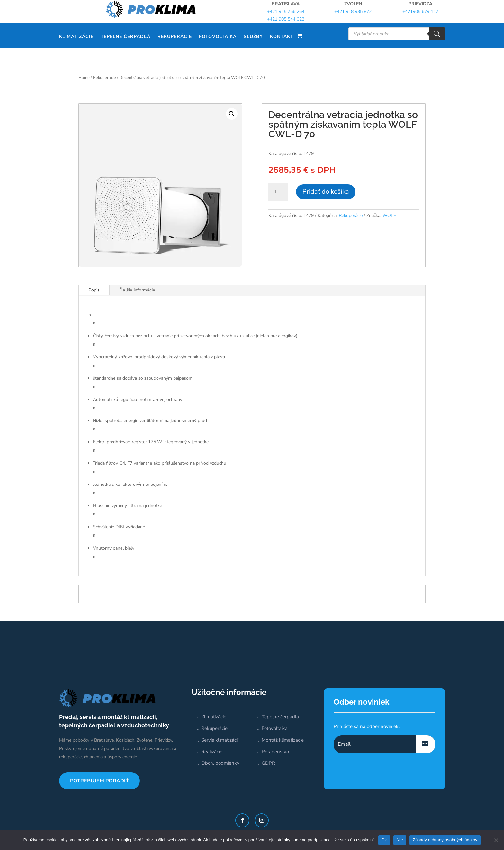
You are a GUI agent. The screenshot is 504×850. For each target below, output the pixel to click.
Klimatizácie (76, 37)
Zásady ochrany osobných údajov (445, 840)
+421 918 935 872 (353, 11)
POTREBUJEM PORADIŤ (99, 781)
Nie (400, 840)
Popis (94, 290)
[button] (232, 114)
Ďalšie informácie (137, 290)
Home (84, 78)
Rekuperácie (175, 37)
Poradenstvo (275, 752)
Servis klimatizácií (220, 740)
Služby (253, 37)
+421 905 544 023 (286, 19)
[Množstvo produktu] (278, 192)
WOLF (389, 215)
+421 (420, 11)
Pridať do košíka (326, 192)
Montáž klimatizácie (283, 740)
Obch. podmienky (220, 763)
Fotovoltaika (218, 37)
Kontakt (282, 37)
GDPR (268, 763)
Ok (384, 840)
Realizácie (212, 752)
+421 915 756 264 (286, 11)
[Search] (437, 34)
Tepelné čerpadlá (126, 37)
